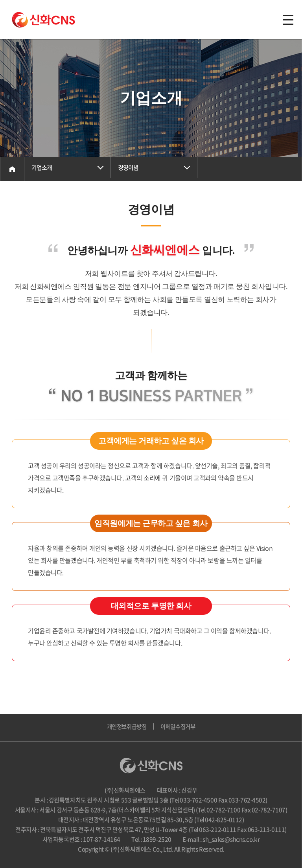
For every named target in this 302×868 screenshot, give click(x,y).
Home (12, 169)
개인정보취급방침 (125, 728)
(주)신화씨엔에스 (43, 20)
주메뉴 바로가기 (0, 0)
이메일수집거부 (180, 728)
